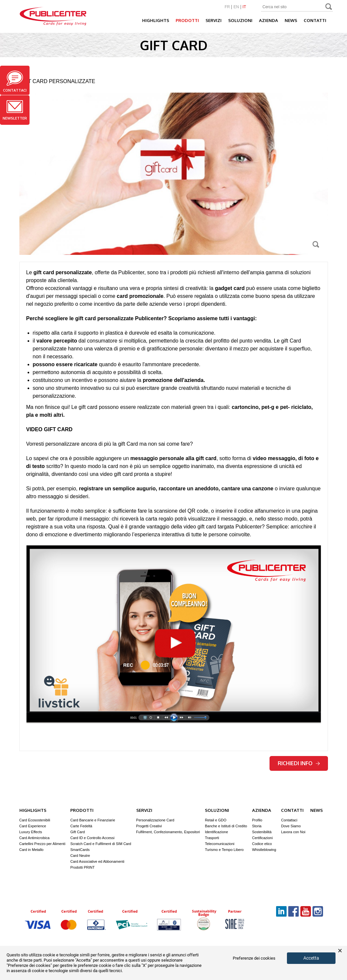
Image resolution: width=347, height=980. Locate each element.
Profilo (257, 820)
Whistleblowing (264, 850)
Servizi (214, 20)
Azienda (269, 20)
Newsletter (15, 110)
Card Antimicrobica (34, 838)
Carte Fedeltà (81, 826)
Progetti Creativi (149, 826)
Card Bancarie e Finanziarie (93, 820)
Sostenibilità (262, 832)
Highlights (156, 20)
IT (244, 7)
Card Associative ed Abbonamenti (97, 861)
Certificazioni (262, 838)
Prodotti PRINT (82, 867)
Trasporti (212, 838)
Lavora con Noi (293, 832)
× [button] (340, 951)
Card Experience (33, 826)
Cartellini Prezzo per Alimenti (43, 844)
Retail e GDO (216, 820)
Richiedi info (299, 763)
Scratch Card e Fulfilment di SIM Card (101, 844)
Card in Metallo (32, 850)
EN (236, 7)
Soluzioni (240, 20)
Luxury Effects (31, 832)
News (291, 20)
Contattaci (15, 82)
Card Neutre (80, 856)
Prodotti (187, 20)
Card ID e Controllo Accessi (92, 838)
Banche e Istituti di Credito (226, 826)
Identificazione (216, 832)
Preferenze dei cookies (254, 958)
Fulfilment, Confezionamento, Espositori (168, 832)
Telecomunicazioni (220, 844)
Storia (257, 826)
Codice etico (262, 844)
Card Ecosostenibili (35, 820)
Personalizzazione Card (155, 820)
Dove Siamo (291, 826)
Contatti (315, 20)
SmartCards (80, 850)
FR (227, 7)
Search (329, 7)
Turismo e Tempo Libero (224, 850)
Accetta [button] (311, 958)
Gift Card (77, 832)
